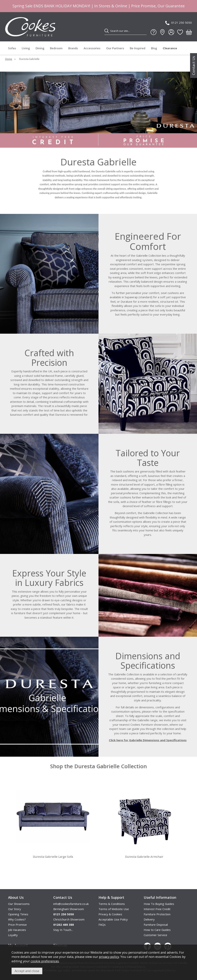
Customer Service (155, 935)
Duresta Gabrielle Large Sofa (53, 857)
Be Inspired (138, 48)
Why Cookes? (17, 919)
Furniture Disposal (156, 925)
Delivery (149, 919)
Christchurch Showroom (69, 919)
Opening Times (18, 914)
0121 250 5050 (179, 23)
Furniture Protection (157, 914)
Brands (73, 48)
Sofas (12, 48)
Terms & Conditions (112, 904)
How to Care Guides (157, 930)
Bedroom (56, 48)
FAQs (102, 925)
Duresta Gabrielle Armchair (144, 857)
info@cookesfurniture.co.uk (71, 904)
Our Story (15, 909)
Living (26, 48)
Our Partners (115, 48)
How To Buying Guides (159, 904)
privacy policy (109, 957)
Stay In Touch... (63, 930)
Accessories (92, 48)
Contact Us (194, 66)
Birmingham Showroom (69, 909)
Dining (40, 48)
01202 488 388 (64, 925)
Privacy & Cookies (110, 914)
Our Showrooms (19, 904)
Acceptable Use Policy (113, 919)
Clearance (170, 48)
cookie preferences (45, 961)
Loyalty (13, 935)
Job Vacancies (17, 930)
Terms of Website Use (114, 909)
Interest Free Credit (157, 909)
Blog (154, 48)
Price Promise (17, 925)
